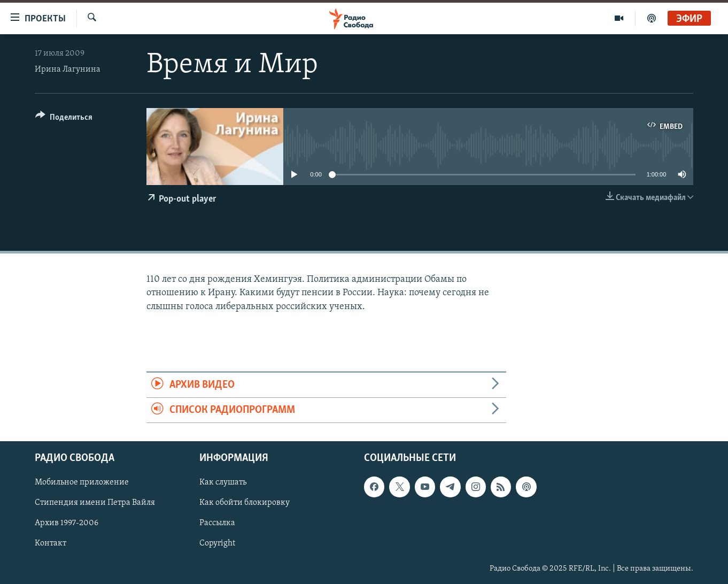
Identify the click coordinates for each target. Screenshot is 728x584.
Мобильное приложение (82, 483)
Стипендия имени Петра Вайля (95, 503)
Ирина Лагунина (68, 70)
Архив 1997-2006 (67, 524)
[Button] (64, 119)
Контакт (51, 544)
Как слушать (223, 483)
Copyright (217, 544)
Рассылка (217, 524)
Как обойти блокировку (245, 503)
